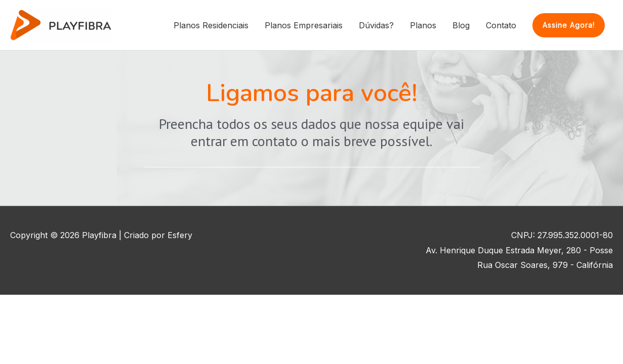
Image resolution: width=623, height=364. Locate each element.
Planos (423, 25)
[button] (569, 25)
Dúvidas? (376, 25)
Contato (501, 25)
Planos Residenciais (211, 25)
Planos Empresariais (304, 25)
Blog (461, 25)
